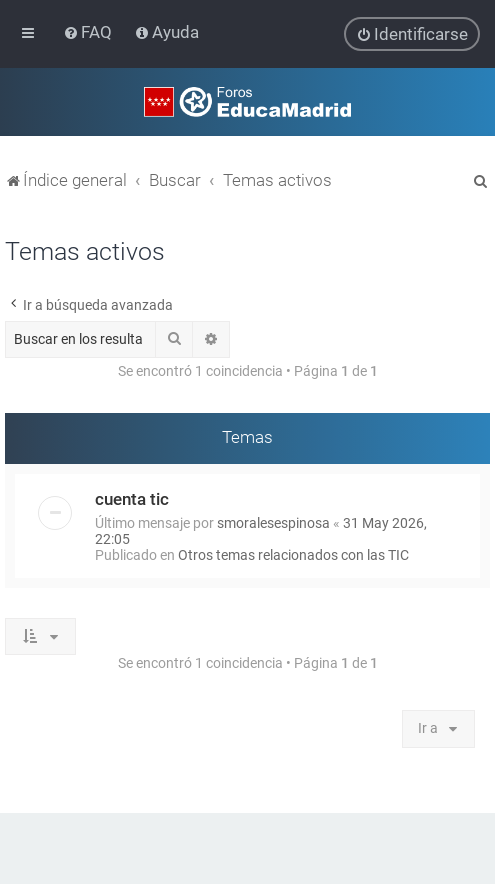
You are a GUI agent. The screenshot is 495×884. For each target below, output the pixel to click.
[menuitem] (89, 32)
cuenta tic (132, 498)
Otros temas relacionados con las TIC (293, 554)
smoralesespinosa (273, 522)
